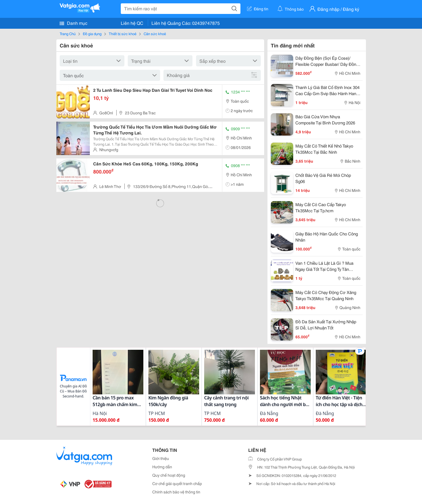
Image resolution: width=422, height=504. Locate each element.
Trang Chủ (68, 33)
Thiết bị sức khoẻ (123, 33)
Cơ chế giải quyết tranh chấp (177, 483)
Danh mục (73, 23)
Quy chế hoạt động (169, 475)
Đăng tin (258, 9)
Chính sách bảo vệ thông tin (176, 492)
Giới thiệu (161, 458)
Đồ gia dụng (92, 33)
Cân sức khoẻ (155, 33)
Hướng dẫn (162, 467)
